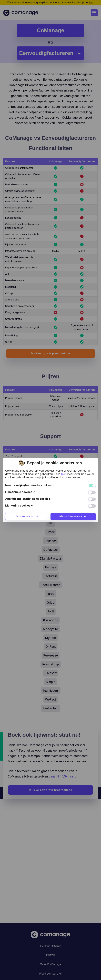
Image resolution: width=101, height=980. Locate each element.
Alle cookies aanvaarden (74, 455)
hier (64, 413)
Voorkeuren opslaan (27, 456)
